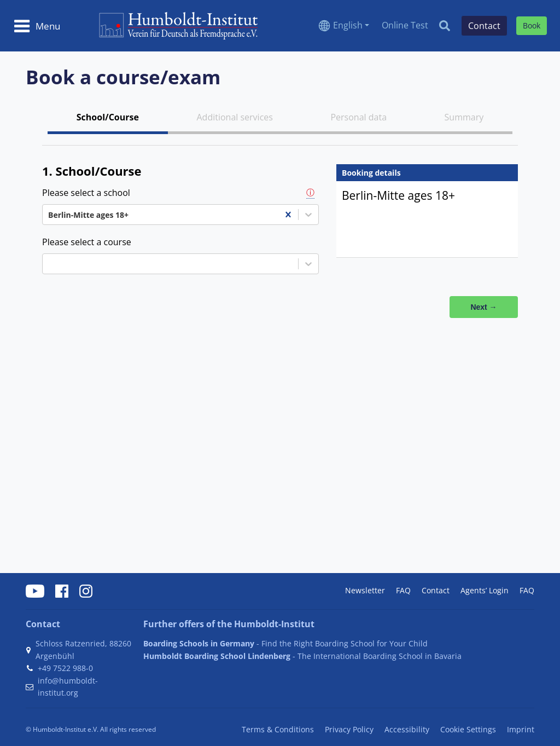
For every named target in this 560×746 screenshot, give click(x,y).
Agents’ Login (485, 590)
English (348, 25)
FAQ (403, 590)
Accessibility (407, 729)
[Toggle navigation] (37, 26)
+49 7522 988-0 (65, 668)
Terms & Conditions (278, 729)
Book (532, 25)
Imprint (521, 729)
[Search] (445, 26)
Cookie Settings (468, 729)
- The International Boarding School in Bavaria (302, 656)
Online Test (405, 25)
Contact (436, 590)
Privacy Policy (349, 729)
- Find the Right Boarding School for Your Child (285, 643)
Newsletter (365, 590)
